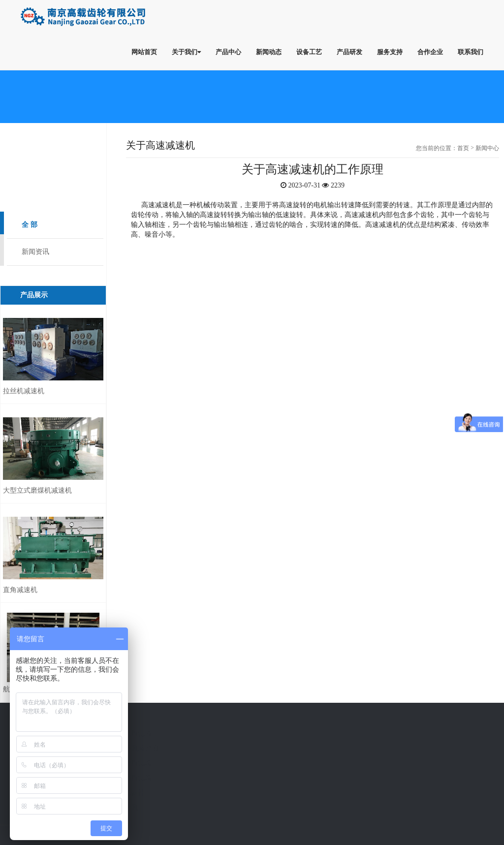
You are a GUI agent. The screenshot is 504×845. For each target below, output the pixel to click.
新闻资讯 (35, 252)
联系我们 (471, 52)
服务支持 (390, 52)
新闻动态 (269, 52)
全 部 (30, 225)
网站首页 (144, 52)
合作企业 (430, 52)
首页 (463, 148)
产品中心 (228, 52)
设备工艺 (309, 52)
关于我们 (186, 52)
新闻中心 (487, 148)
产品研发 (349, 52)
